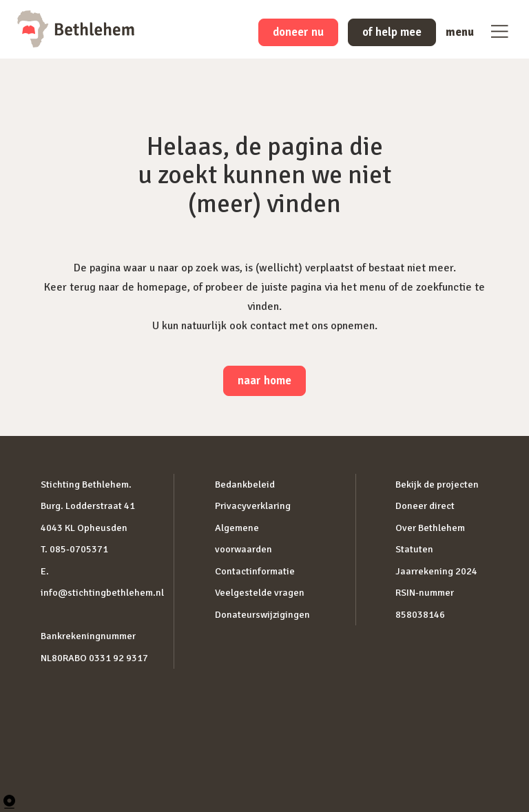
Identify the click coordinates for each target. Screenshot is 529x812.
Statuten (414, 549)
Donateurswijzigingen (262, 615)
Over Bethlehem (430, 528)
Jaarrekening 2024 (436, 571)
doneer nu (298, 32)
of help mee (392, 32)
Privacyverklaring (253, 506)
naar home (264, 381)
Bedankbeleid (245, 485)
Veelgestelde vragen (260, 593)
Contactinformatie (255, 571)
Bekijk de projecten (437, 485)
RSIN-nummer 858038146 (425, 603)
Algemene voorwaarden (243, 539)
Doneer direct (425, 506)
